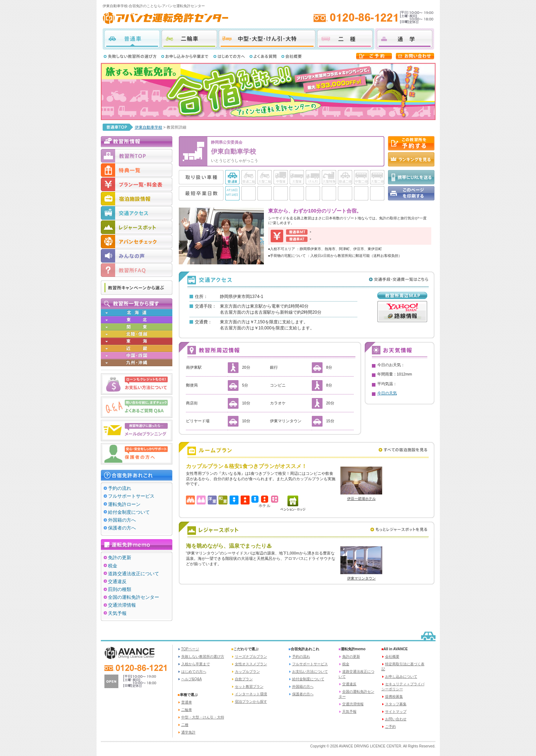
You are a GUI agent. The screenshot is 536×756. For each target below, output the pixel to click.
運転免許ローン (124, 504)
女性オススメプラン (251, 664)
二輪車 (189, 39)
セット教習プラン (249, 687)
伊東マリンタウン (362, 578)
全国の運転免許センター (134, 597)
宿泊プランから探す (251, 702)
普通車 (132, 39)
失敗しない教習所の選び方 (203, 656)
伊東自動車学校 (149, 127)
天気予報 (117, 613)
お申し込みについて (401, 677)
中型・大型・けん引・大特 (267, 39)
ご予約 (390, 727)
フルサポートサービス (131, 496)
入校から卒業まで (196, 664)
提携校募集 (394, 697)
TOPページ (190, 649)
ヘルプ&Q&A (192, 679)
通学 (405, 39)
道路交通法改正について (134, 574)
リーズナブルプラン (251, 656)
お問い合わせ (396, 719)
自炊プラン (244, 679)
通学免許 (188, 732)
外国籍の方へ (122, 520)
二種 (345, 39)
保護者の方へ (122, 528)
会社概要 (392, 656)
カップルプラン (247, 672)
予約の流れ (120, 488)
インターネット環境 (251, 694)
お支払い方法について (310, 672)
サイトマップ (396, 712)
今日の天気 (387, 393)
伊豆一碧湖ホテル (362, 499)
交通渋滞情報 (122, 605)
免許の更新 (120, 558)
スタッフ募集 (396, 704)
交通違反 (117, 581)
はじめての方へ (194, 672)
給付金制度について (129, 512)
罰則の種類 (120, 589)
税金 (113, 566)
